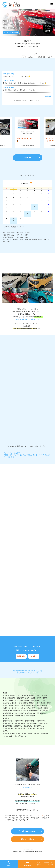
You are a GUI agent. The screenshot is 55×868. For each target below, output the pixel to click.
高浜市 (17, 713)
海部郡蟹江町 (7, 715)
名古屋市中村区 (30, 725)
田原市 (11, 710)
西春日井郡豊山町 (9, 702)
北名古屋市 (20, 702)
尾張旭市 (32, 700)
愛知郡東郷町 (31, 720)
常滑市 (46, 713)
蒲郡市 (5, 710)
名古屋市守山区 (20, 733)
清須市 (11, 705)
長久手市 (6, 708)
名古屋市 (25, 700)
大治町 (43, 705)
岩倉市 (27, 702)
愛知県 (5, 697)
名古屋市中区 (41, 725)
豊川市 (43, 708)
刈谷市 (11, 713)
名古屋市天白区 (39, 730)
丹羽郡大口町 (25, 705)
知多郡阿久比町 (8, 718)
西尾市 (34, 713)
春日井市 (6, 700)
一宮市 (18, 700)
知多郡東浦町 (34, 715)
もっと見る (28, 158)
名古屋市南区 (7, 730)
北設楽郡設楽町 (42, 718)
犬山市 (17, 705)
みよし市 (13, 708)
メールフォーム (39, 820)
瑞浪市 (30, 738)
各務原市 (37, 738)
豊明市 (17, 710)
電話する (9, 866)
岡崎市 (28, 710)
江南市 (39, 702)
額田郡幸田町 (37, 710)
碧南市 (40, 713)
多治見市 (6, 738)
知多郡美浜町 (19, 718)
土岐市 (18, 738)
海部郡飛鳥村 (18, 715)
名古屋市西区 (19, 725)
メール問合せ (27, 866)
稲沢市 (33, 702)
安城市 (5, 713)
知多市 (26, 715)
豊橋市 (31, 708)
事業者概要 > (27, 792)
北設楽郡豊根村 (20, 720)
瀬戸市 (39, 700)
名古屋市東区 (31, 733)
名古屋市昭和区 (8, 728)
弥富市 (45, 710)
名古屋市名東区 (8, 733)
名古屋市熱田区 (32, 728)
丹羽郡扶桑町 (35, 705)
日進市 (12, 700)
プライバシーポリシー (28, 854)
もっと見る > (48, 96)
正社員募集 (18, 101)
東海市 (49, 708)
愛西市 (45, 702)
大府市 (28, 713)
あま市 (5, 705)
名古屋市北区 (41, 733)
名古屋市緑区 (28, 730)
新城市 (23, 710)
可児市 (12, 738)
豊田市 (26, 708)
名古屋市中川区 (43, 728)
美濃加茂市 (45, 738)
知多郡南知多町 (30, 718)
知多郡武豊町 (44, 715)
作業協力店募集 (28, 101)
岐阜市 (24, 738)
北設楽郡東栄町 (8, 720)
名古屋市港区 (18, 730)
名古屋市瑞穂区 (20, 728)
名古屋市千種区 (8, 725)
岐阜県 (5, 736)
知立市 (23, 713)
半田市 (20, 708)
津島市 (37, 708)
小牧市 (45, 700)
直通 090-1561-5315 (29, 836)
